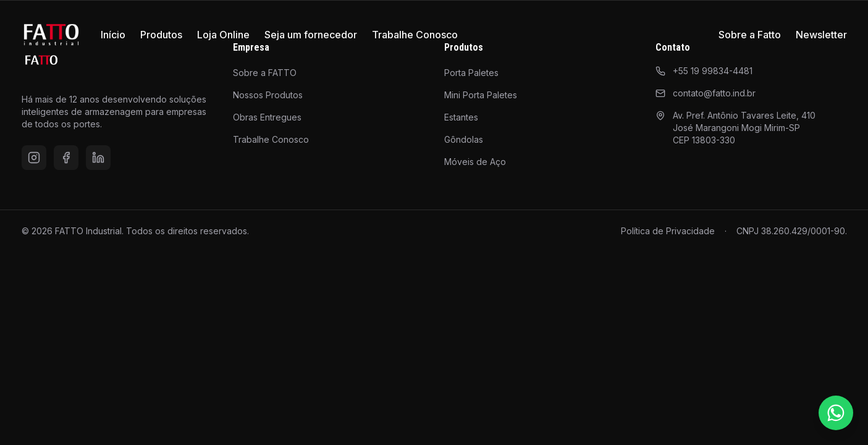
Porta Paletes (471, 73)
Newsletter (821, 35)
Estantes (461, 117)
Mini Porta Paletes (481, 95)
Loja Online (223, 35)
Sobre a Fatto (750, 35)
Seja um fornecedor (311, 35)
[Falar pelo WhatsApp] (836, 413)
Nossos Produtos (268, 95)
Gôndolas (464, 139)
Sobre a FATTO (265, 73)
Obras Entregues (267, 117)
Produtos (161, 35)
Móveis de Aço (475, 162)
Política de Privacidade (668, 231)
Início (113, 35)
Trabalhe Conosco (415, 35)
